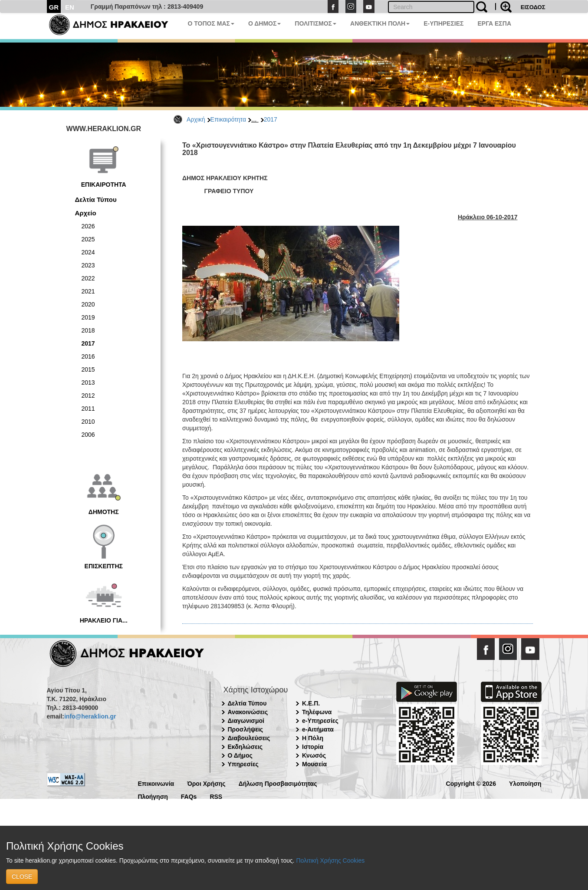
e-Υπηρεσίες (320, 721)
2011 (88, 409)
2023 (88, 265)
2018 (88, 330)
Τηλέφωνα (317, 712)
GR (54, 7)
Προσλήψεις (246, 729)
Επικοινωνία (156, 783)
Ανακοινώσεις (248, 712)
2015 (88, 369)
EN (70, 7)
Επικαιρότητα (228, 119)
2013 (88, 382)
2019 (88, 317)
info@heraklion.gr (90, 716)
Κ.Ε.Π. (311, 703)
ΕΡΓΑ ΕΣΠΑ (494, 23)
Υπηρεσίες (243, 764)
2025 (88, 239)
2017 (271, 119)
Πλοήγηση (153, 796)
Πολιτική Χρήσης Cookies (330, 860)
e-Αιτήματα (318, 729)
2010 (88, 422)
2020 (88, 304)
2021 (88, 291)
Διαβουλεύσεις (249, 738)
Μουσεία (314, 764)
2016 (88, 356)
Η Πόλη (313, 738)
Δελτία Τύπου (96, 199)
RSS (216, 796)
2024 (88, 252)
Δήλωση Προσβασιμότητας (278, 783)
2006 (88, 435)
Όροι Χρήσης (206, 783)
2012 (88, 396)
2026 (88, 226)
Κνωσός (314, 755)
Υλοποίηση (525, 783)
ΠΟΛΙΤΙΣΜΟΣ (315, 23)
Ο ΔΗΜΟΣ (264, 23)
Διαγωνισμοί (246, 721)
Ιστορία (313, 747)
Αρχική (196, 119)
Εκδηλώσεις (245, 747)
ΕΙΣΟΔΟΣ (533, 7)
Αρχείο (86, 213)
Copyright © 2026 (471, 783)
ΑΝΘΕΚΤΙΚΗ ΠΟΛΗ (380, 23)
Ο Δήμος (240, 755)
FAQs (189, 796)
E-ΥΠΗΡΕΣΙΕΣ (443, 23)
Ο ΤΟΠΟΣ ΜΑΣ (211, 23)
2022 (88, 278)
